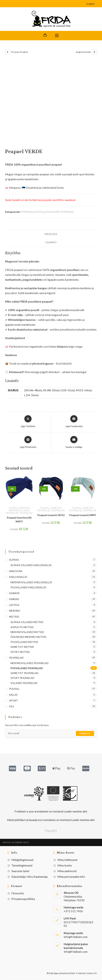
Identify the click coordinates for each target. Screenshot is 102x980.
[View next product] (94, 52)
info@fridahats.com (76, 952)
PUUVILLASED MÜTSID (24, 642)
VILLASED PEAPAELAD (24, 683)
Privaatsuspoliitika (23, 899)
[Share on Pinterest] (28, 443)
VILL (12, 706)
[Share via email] (74, 443)
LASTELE (13, 508)
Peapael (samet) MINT (83, 515)
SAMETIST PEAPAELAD (50, 509)
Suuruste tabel (20, 871)
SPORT (13, 701)
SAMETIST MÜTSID (22, 647)
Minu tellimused (67, 860)
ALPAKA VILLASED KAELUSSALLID (31, 565)
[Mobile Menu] (57, 36)
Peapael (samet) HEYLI (51, 515)
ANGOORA (16, 571)
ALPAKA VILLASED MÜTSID (27, 622)
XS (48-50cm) (51, 390)
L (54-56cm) (31, 395)
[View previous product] (8, 52)
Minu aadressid (67, 871)
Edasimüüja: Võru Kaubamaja (29, 877)
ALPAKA (14, 560)
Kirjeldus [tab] (51, 234)
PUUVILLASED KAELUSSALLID (28, 588)
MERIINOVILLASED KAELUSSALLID (31, 582)
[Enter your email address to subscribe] (51, 734)
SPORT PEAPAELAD (22, 678)
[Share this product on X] (28, 422)
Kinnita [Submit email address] (85, 734)
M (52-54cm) (84, 390)
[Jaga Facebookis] (74, 422)
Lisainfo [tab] (51, 243)
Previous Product (20, 52)
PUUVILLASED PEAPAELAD (59, 212)
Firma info (18, 893)
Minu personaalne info (71, 877)
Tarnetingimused (22, 865)
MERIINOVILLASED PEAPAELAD (18, 512)
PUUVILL (39, 212)
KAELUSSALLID (18, 577)
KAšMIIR (14, 593)
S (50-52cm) (68, 390)
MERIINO (24, 508)
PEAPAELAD (27, 212)
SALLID (13, 695)
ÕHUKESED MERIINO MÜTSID (28, 637)
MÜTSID (14, 617)
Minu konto (65, 865)
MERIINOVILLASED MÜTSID (27, 632)
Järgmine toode (83, 52)
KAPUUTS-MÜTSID (22, 627)
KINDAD (14, 599)
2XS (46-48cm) (33, 390)
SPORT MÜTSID (20, 652)
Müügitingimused (22, 860)
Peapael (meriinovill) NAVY (19, 520)
